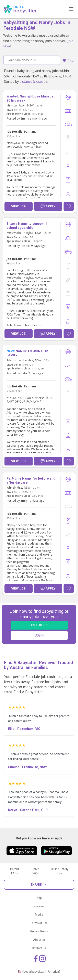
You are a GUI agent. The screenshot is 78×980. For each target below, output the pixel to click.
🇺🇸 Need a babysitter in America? (39, 972)
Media (39, 915)
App (39, 898)
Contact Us (39, 948)
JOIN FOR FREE (39, 625)
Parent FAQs (15, 871)
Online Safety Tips (60, 871)
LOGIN (39, 635)
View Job (18, 206)
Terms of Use (39, 923)
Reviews (39, 906)
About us (39, 940)
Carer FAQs (35, 871)
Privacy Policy (39, 931)
